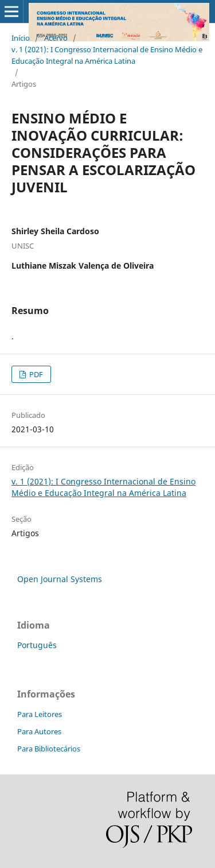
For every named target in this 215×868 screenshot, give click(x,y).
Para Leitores (40, 714)
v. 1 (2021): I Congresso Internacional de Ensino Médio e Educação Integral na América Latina (107, 55)
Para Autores (39, 731)
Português (37, 645)
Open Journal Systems (60, 579)
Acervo (56, 38)
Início (21, 38)
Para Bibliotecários (49, 749)
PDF (35, 374)
